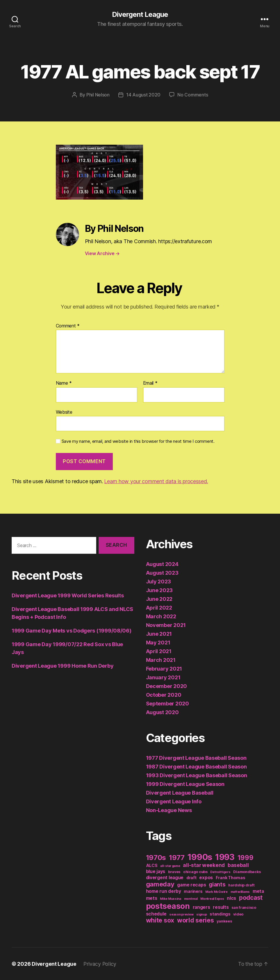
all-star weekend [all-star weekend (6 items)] (204, 865)
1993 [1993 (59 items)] (225, 857)
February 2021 (164, 668)
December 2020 (167, 686)
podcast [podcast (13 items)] (251, 897)
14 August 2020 (143, 95)
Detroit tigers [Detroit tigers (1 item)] (220, 872)
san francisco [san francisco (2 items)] (244, 907)
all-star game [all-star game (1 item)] (170, 866)
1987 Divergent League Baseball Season (196, 766)
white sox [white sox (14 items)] (160, 920)
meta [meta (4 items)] (258, 891)
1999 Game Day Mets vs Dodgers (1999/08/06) (72, 631)
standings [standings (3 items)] (220, 914)
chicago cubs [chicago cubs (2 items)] (195, 871)
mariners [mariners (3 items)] (193, 891)
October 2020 (164, 695)
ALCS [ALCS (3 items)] (152, 865)
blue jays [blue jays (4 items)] (156, 871)
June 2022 (159, 599)
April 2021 (159, 651)
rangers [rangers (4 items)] (201, 907)
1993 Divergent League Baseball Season (197, 775)
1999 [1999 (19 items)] (246, 857)
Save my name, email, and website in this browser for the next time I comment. (138, 441)
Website (64, 412)
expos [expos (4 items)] (206, 877)
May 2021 (158, 642)
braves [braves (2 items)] (174, 871)
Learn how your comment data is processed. (156, 481)
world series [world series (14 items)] (196, 920)
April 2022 (159, 607)
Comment (68, 326)
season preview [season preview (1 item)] (181, 914)
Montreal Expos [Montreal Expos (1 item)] (212, 899)
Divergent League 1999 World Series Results (68, 595)
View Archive (102, 253)
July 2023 (159, 581)
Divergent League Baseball (180, 792)
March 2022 (161, 616)
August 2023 (162, 573)
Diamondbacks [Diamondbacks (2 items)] (247, 871)
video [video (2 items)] (238, 914)
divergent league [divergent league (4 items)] (165, 877)
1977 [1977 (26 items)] (177, 857)
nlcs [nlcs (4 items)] (231, 898)
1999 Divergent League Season (185, 784)
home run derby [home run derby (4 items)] (164, 891)
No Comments (193, 95)
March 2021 (161, 660)
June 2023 (159, 590)
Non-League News (169, 810)
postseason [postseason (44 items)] (168, 906)
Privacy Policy (100, 964)
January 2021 (163, 677)
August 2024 (162, 564)
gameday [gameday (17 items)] (160, 884)
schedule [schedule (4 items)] (156, 914)
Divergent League (140, 15)
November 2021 (166, 625)
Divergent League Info (174, 801)
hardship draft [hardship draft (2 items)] (241, 885)
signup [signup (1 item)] (201, 914)
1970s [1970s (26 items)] (156, 857)
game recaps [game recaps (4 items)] (191, 885)
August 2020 (162, 712)
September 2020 (167, 703)
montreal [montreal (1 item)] (191, 899)
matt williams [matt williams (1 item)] (240, 892)
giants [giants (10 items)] (217, 884)
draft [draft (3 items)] (191, 877)
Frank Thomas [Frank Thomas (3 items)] (231, 877)
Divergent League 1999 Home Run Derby (63, 666)
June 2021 (159, 634)
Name (64, 383)
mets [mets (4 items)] (152, 898)
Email (150, 383)
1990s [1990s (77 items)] (200, 857)
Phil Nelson (98, 95)
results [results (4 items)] (221, 907)
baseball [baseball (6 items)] (238, 865)
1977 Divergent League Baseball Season (196, 758)
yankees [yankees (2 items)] (224, 921)
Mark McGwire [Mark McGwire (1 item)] (216, 892)
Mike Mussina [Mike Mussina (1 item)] (171, 899)
